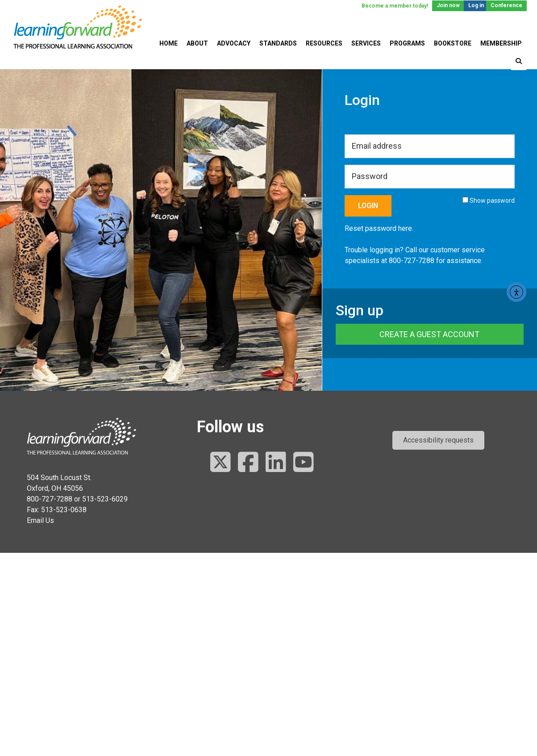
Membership (501, 43)
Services (366, 43)
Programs (407, 43)
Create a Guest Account (429, 334)
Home (169, 43)
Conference (506, 5)
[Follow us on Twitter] (221, 463)
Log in (476, 5)
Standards (278, 43)
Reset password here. (379, 228)
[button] (438, 440)
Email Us (40, 520)
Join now (448, 5)
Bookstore (453, 43)
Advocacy (234, 43)
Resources (324, 43)
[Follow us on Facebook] (248, 463)
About (197, 43)
